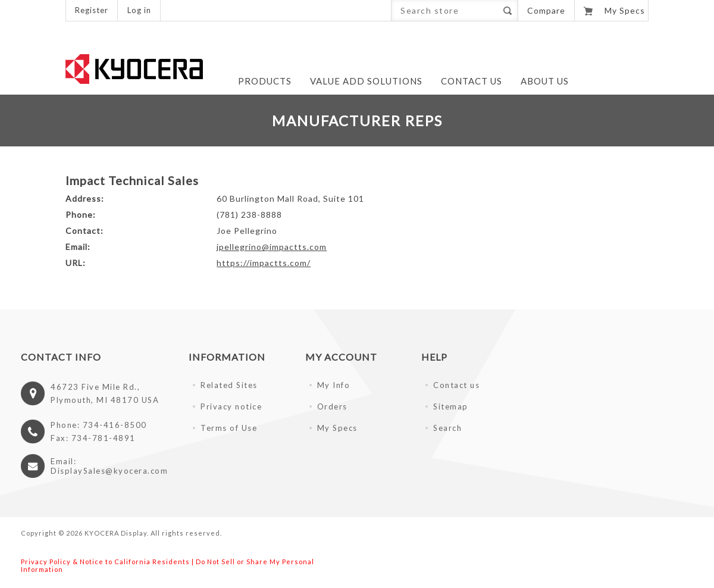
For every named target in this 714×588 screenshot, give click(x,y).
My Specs (337, 428)
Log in (139, 10)
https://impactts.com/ (264, 263)
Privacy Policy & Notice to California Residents (105, 562)
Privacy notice (231, 406)
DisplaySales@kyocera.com (109, 471)
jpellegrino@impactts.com (272, 247)
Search (507, 10)
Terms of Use (229, 428)
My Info (334, 385)
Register (92, 10)
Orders (332, 406)
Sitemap (451, 406)
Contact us (456, 385)
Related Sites (229, 385)
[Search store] (444, 10)
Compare (546, 10)
